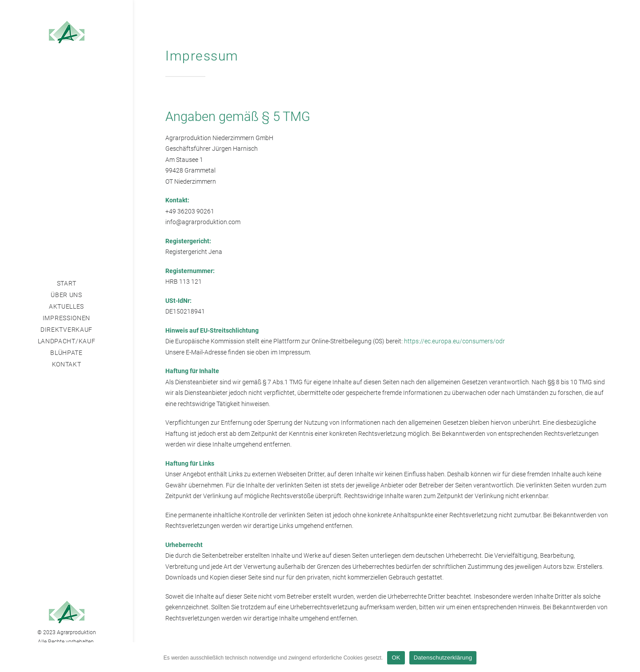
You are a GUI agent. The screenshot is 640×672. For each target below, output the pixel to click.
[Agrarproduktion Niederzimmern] (66, 34)
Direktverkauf (66, 330)
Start (67, 283)
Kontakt (67, 364)
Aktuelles (66, 306)
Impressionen (66, 318)
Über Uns (66, 295)
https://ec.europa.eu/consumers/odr (454, 341)
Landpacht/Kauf (67, 341)
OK (396, 658)
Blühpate (66, 353)
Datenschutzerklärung (443, 658)
